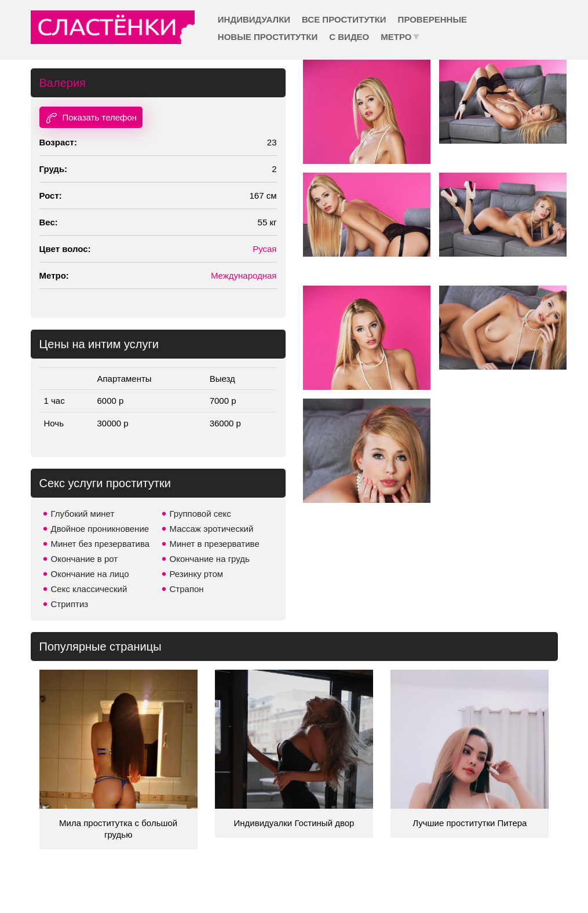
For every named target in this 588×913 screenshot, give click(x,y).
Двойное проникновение (100, 529)
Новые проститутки (268, 37)
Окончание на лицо (90, 574)
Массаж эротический (212, 529)
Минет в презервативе (215, 544)
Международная (244, 275)
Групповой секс (200, 514)
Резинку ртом (197, 574)
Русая (264, 249)
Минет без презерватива (101, 544)
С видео (349, 37)
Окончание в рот (85, 559)
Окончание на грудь (210, 559)
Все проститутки (344, 19)
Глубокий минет (83, 514)
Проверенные (432, 19)
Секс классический (89, 589)
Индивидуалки (254, 19)
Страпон (187, 589)
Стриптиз (70, 604)
